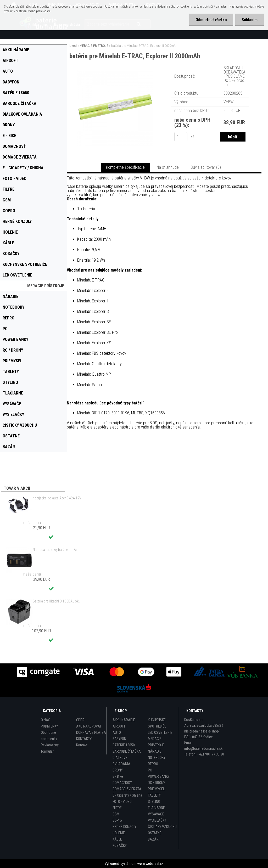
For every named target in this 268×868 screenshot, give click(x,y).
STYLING (154, 802)
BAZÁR (153, 839)
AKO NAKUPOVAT (89, 726)
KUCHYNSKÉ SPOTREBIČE (157, 723)
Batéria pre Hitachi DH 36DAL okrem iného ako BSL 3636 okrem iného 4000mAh (57, 601)
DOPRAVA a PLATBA (91, 732)
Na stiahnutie (168, 167)
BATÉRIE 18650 (124, 745)
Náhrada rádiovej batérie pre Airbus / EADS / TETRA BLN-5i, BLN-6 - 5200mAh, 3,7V (57, 550)
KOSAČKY (120, 846)
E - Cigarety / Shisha (127, 795)
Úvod (73, 46)
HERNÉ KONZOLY (124, 827)
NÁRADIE (155, 751)
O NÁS (46, 720)
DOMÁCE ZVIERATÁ (127, 789)
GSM (116, 814)
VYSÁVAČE (156, 814)
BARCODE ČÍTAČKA (127, 751)
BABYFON (119, 739)
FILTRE (117, 808)
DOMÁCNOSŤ (122, 783)
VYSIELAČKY (157, 820)
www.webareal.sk (150, 864)
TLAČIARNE (156, 808)
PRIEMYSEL (156, 789)
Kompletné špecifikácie (125, 167)
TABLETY (154, 795)
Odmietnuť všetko (210, 20)
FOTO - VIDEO (122, 802)
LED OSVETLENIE (160, 732)
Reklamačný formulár (50, 748)
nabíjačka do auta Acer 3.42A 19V (57, 498)
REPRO (153, 764)
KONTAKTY (84, 739)
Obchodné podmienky (49, 736)
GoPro (117, 820)
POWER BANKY (159, 776)
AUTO (117, 732)
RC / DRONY (157, 783)
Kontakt (82, 745)
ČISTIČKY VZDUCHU (162, 827)
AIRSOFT (119, 726)
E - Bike (118, 776)
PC (150, 770)
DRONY (118, 770)
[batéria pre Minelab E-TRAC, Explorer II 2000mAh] (115, 72)
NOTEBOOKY (157, 758)
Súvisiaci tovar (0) (206, 167)
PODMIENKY (49, 726)
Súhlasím (249, 20)
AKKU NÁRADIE (124, 720)
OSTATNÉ (155, 833)
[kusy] (181, 137)
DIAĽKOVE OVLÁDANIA (121, 761)
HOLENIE (119, 833)
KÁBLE (117, 839)
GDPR (80, 720)
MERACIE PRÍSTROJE (94, 46)
